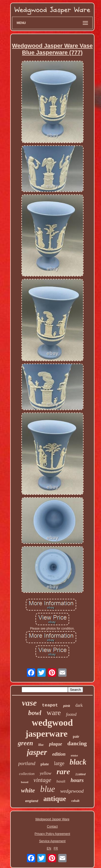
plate (45, 764)
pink (67, 706)
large (59, 763)
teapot (50, 705)
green (25, 743)
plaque (56, 744)
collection (27, 774)
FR (56, 848)
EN (49, 848)
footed (71, 714)
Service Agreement (52, 841)
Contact (52, 827)
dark (79, 705)
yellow (45, 773)
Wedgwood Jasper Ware (52, 819)
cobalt (75, 801)
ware (54, 713)
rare (63, 771)
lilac (41, 745)
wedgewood (72, 791)
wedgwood (52, 723)
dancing (77, 743)
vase (29, 703)
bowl (35, 713)
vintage (42, 780)
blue (48, 789)
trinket (74, 756)
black (78, 762)
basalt (61, 781)
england (32, 801)
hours (77, 780)
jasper (37, 752)
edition (59, 754)
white (28, 790)
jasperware (46, 734)
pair (76, 737)
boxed (25, 782)
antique (55, 799)
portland (27, 763)
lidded (80, 774)
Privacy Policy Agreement (52, 834)
